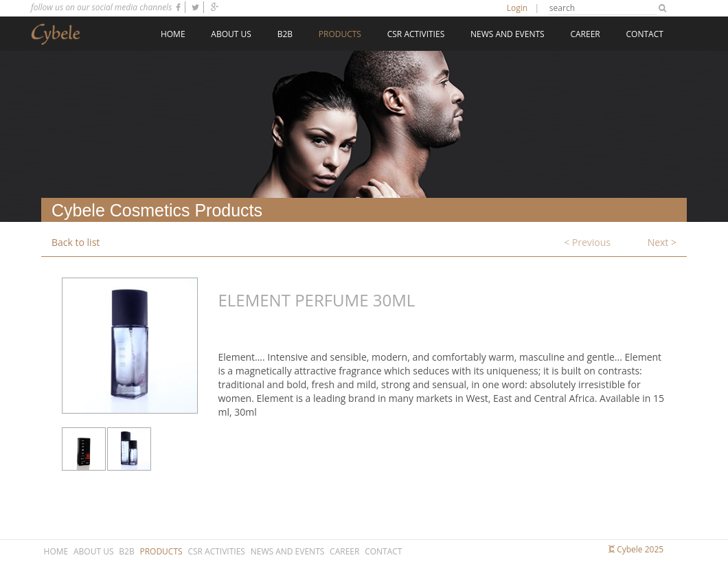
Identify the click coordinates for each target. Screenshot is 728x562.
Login (517, 8)
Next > (662, 242)
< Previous (587, 242)
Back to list (76, 242)
